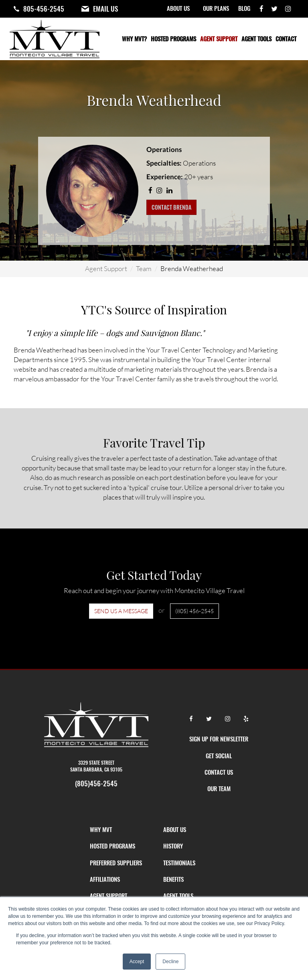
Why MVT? (134, 38)
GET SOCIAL (219, 755)
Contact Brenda (171, 207)
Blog (244, 8)
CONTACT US (219, 772)
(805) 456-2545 (195, 611)
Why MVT (101, 829)
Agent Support (219, 38)
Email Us (105, 9)
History (173, 846)
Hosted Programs (173, 38)
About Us (178, 8)
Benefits (173, 879)
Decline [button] (170, 962)
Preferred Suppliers (116, 863)
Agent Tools (256, 38)
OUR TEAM (219, 788)
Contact (286, 38)
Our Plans (216, 8)
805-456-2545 (44, 9)
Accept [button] (137, 962)
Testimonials (179, 863)
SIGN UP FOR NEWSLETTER (219, 739)
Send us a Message (121, 611)
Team (144, 268)
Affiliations (105, 879)
